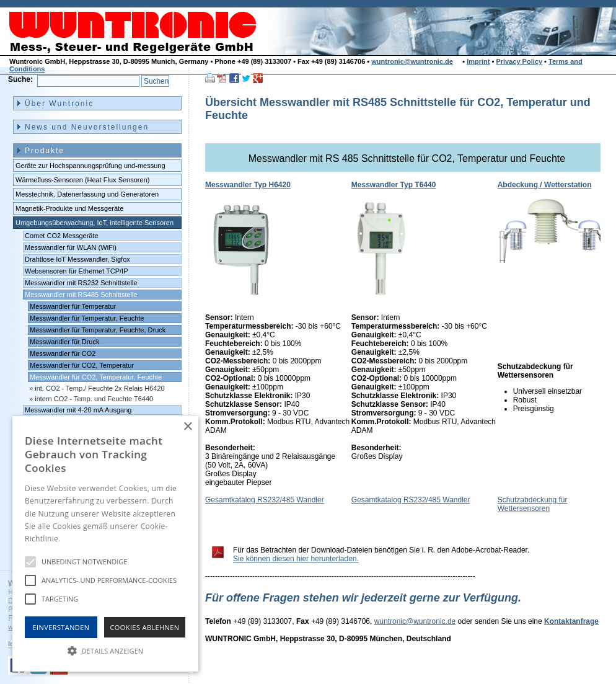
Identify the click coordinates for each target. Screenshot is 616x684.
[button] (105, 650)
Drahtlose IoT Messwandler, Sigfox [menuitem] (77, 259)
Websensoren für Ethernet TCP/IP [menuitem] (77, 271)
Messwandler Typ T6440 (394, 185)
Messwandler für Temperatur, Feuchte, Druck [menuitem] (98, 330)
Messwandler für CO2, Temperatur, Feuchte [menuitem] (96, 377)
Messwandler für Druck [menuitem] (64, 342)
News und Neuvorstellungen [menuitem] (87, 127)
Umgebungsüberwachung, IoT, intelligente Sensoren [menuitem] (95, 223)
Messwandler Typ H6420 (248, 185)
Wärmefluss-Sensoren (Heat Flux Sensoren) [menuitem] (82, 180)
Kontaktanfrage (571, 621)
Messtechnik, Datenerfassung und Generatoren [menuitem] (87, 194)
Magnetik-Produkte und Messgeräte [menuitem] (69, 208)
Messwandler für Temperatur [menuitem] (73, 306)
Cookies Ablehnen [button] (145, 627)
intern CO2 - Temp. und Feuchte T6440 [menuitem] (94, 399)
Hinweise (78, 539)
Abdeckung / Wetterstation (545, 185)
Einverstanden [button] (61, 627)
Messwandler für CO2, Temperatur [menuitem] (82, 365)
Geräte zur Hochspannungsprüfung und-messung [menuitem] (90, 166)
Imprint (478, 61)
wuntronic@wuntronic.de (412, 61)
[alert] (105, 544)
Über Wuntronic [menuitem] (59, 104)
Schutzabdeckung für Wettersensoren (533, 504)
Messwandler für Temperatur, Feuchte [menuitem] (87, 318)
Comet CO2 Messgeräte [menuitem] (62, 236)
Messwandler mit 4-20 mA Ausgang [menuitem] (78, 410)
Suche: (20, 79)
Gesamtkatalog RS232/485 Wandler (265, 500)
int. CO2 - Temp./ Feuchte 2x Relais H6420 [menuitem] (100, 388)
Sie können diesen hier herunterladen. (296, 559)
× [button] (187, 427)
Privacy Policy (519, 61)
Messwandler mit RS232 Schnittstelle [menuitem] (81, 283)
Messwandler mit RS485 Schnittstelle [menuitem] (81, 295)
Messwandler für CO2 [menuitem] (63, 353)
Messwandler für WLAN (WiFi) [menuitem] (71, 247)
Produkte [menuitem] (45, 151)
